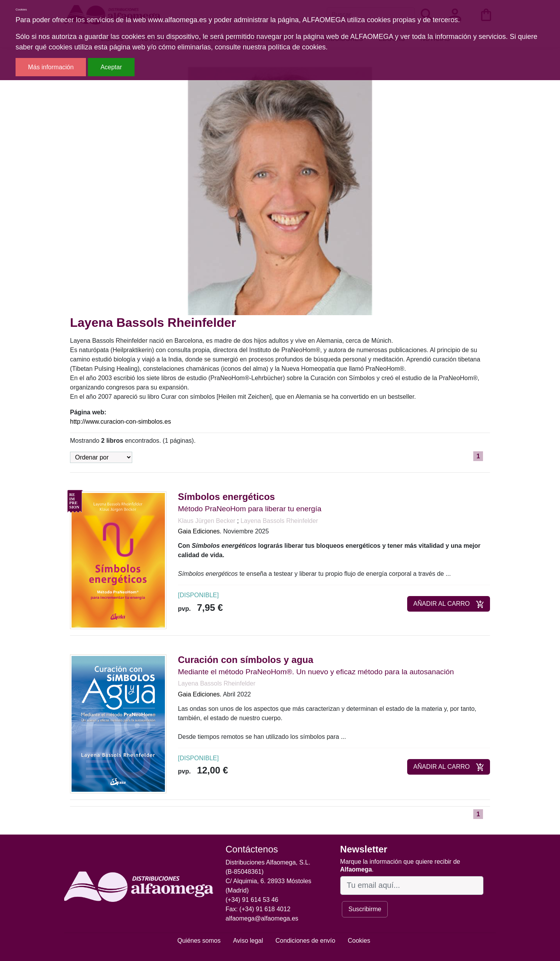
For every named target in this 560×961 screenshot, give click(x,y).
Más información (51, 67)
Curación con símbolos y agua (246, 660)
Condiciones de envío (305, 941)
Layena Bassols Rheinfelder (279, 521)
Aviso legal (248, 941)
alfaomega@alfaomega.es (262, 918)
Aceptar (111, 67)
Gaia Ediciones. (200, 531)
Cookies (359, 941)
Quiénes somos (199, 941)
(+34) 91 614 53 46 (252, 900)
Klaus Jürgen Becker (208, 521)
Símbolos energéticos (227, 497)
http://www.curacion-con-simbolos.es (121, 422)
